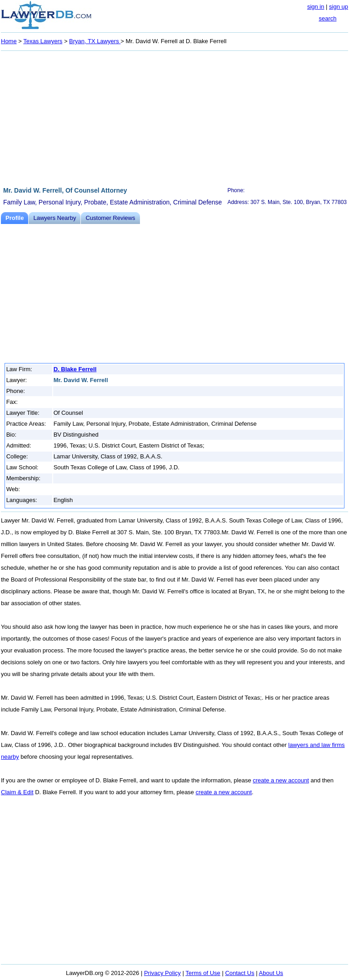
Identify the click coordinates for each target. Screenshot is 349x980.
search (327, 18)
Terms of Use (203, 973)
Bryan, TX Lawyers (95, 41)
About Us (271, 973)
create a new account (281, 780)
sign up (339, 7)
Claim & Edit (17, 792)
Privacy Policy (162, 973)
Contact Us (239, 973)
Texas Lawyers (43, 41)
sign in (316, 7)
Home (9, 41)
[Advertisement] (174, 117)
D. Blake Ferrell (75, 369)
